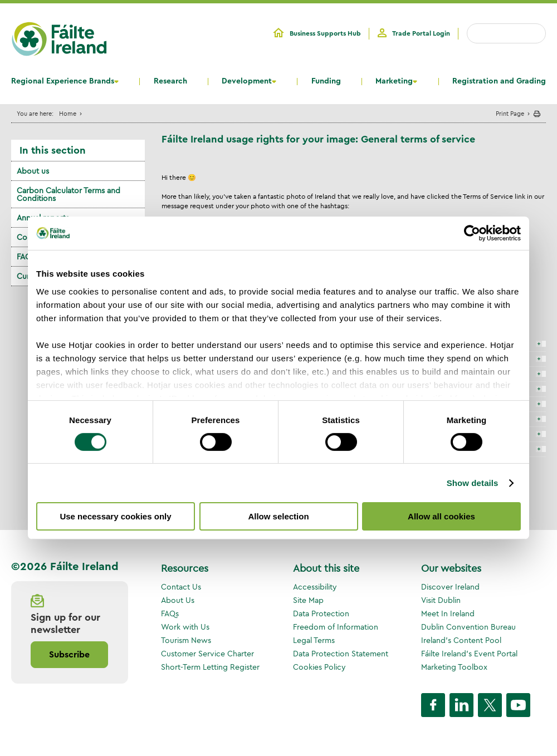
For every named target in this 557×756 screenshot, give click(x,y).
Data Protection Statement (341, 654)
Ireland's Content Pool (461, 640)
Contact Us (181, 587)
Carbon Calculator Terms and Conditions (69, 194)
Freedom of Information (336, 627)
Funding (326, 81)
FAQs (170, 613)
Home (68, 113)
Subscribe (69, 655)
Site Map (308, 600)
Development (247, 81)
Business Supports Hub (325, 33)
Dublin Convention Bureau (468, 627)
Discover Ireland (450, 587)
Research (170, 81)
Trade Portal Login (421, 33)
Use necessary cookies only (115, 516)
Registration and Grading (499, 81)
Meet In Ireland (448, 613)
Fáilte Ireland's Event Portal (469, 654)
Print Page (510, 113)
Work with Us (185, 627)
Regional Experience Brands (63, 81)
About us (33, 171)
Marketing (394, 81)
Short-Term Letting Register (210, 667)
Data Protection (321, 613)
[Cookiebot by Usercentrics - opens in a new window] (472, 233)
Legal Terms (314, 640)
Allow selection (278, 516)
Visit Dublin (441, 600)
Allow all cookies (441, 516)
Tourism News (186, 640)
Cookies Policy (319, 667)
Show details (473, 483)
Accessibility (315, 587)
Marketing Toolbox (454, 667)
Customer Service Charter (207, 654)
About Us (178, 600)
